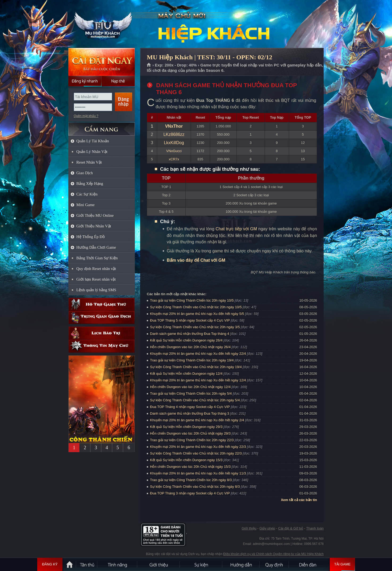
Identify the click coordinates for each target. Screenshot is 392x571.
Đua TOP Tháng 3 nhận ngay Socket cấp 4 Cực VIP (190, 493)
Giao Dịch (85, 173)
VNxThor (174, 126)
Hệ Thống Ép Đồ (91, 237)
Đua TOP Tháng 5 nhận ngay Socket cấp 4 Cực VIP (190, 320)
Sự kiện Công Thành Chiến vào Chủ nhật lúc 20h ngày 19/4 (196, 367)
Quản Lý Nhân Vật (92, 152)
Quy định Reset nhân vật (96, 269)
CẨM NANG (102, 127)
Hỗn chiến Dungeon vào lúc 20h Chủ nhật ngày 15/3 (190, 467)
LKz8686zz (174, 134)
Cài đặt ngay (102, 62)
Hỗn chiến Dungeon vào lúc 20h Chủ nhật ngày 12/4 (190, 387)
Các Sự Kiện (87, 194)
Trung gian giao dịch (102, 317)
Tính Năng (118, 564)
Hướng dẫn (241, 564)
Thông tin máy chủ (102, 346)
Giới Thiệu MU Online (95, 215)
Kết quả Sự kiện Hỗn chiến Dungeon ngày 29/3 (186, 427)
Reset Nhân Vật (89, 162)
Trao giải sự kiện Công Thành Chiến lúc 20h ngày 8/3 (191, 480)
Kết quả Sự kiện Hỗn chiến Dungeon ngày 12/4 (186, 374)
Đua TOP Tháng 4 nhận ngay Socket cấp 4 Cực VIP (190, 407)
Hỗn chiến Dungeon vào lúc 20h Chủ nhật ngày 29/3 (190, 433)
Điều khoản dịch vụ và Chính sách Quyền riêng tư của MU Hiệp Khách (273, 554)
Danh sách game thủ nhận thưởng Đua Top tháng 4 (190, 334)
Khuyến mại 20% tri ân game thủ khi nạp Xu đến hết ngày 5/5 (197, 314)
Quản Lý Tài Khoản (93, 141)
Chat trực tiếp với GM (236, 229)
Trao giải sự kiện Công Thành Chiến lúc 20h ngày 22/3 (192, 440)
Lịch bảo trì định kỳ (102, 333)
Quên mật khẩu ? (86, 116)
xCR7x (174, 159)
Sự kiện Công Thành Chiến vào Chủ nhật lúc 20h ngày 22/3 (196, 453)
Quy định (274, 564)
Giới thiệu (249, 528)
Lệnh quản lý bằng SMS (96, 290)
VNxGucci (174, 151)
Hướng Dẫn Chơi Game (96, 247)
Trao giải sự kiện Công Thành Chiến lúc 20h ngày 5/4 (191, 393)
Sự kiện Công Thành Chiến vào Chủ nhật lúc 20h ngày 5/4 (195, 400)
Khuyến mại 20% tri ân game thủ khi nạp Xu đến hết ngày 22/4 (198, 354)
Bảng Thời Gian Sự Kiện (97, 258)
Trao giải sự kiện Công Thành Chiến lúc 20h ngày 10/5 (192, 300)
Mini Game (86, 205)
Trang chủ (149, 65)
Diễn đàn (309, 564)
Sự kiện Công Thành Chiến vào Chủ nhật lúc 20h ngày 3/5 (195, 327)
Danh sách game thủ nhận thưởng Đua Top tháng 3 (190, 413)
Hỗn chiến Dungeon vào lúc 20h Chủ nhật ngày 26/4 (190, 347)
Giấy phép (267, 528)
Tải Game (342, 564)
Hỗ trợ (102, 304)
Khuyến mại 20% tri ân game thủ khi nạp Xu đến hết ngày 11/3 (198, 473)
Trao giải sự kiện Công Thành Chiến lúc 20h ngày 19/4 (192, 360)
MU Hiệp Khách (101, 24)
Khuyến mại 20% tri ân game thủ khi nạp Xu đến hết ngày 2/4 (197, 420)
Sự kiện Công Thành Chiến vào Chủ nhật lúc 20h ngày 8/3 (195, 487)
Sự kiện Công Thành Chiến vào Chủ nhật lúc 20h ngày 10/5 (196, 307)
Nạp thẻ (118, 81)
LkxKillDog (174, 143)
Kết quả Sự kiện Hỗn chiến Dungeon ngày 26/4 (186, 340)
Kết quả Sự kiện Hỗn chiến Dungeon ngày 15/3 (186, 460)
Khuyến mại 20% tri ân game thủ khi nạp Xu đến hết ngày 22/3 (198, 447)
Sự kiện (201, 564)
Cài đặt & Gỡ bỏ (291, 528)
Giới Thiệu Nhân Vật (94, 226)
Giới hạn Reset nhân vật (96, 279)
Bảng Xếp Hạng (90, 184)
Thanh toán (315, 528)
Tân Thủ (87, 564)
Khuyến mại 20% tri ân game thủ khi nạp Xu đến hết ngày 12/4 (198, 380)
